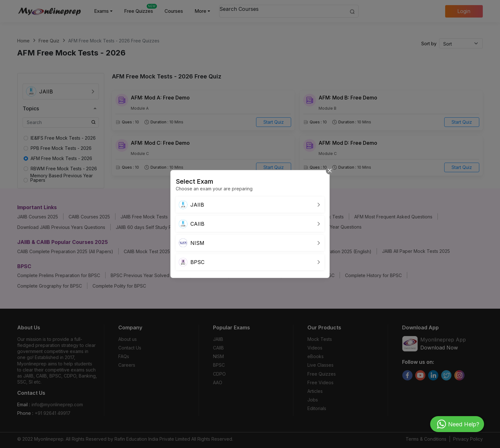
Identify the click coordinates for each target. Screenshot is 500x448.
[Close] (330, 170)
